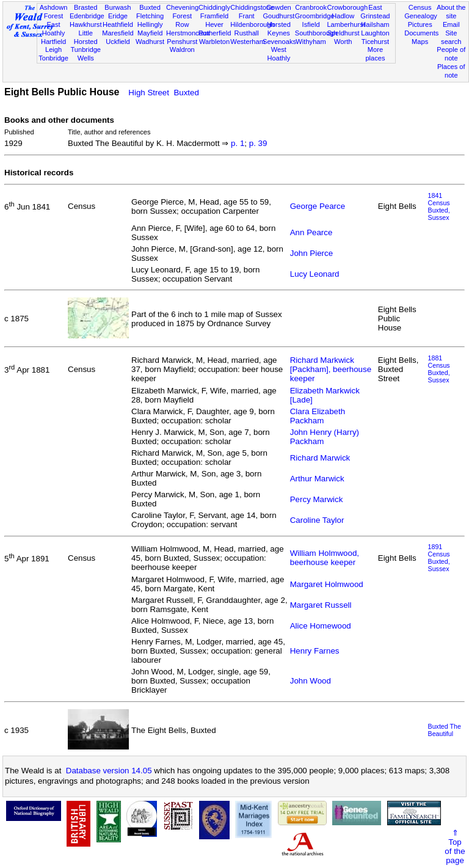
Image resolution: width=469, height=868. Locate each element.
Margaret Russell (321, 605)
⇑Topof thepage (455, 847)
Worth (343, 42)
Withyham (311, 42)
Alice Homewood (321, 626)
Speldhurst (343, 33)
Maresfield (118, 33)
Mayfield (150, 33)
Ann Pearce (311, 232)
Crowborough (347, 7)
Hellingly (150, 24)
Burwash (118, 7)
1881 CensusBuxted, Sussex (439, 369)
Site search (451, 37)
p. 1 (238, 143)
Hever (214, 24)
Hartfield (53, 42)
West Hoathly (279, 54)
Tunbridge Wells (85, 54)
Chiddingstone (252, 7)
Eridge (118, 16)
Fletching (150, 16)
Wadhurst (150, 42)
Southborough (316, 33)
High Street (149, 93)
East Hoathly (54, 29)
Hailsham (375, 24)
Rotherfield (215, 33)
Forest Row (182, 20)
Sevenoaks (279, 42)
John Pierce (311, 253)
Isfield (311, 24)
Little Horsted (86, 37)
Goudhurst (278, 16)
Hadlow (343, 16)
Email (451, 24)
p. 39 (258, 143)
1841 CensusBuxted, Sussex (439, 206)
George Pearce (318, 206)
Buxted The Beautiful (445, 730)
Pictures (420, 24)
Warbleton (214, 42)
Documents (421, 33)
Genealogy (421, 16)
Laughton (375, 33)
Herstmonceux (188, 33)
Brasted (85, 7)
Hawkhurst (85, 24)
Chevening (182, 7)
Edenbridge (87, 16)
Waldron (182, 49)
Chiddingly (214, 7)
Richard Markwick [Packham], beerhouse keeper (331, 369)
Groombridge (315, 16)
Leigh (53, 49)
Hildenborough (252, 24)
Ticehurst (375, 42)
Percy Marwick (317, 499)
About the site (451, 12)
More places (375, 54)
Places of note (451, 71)
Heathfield (118, 24)
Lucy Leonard (315, 274)
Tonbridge (53, 58)
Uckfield (118, 42)
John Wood (311, 681)
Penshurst (182, 42)
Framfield (214, 16)
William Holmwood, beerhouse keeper (325, 558)
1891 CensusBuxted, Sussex (439, 558)
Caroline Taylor (317, 520)
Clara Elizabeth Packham (318, 416)
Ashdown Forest (54, 12)
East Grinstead (375, 12)
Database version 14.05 (109, 771)
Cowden (279, 7)
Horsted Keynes (279, 29)
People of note (451, 54)
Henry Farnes (315, 651)
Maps (420, 42)
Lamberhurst (346, 24)
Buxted (150, 7)
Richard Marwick (320, 458)
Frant (247, 16)
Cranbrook (311, 7)
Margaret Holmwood (327, 584)
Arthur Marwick (317, 479)
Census (420, 7)
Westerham (248, 42)
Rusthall (247, 33)
